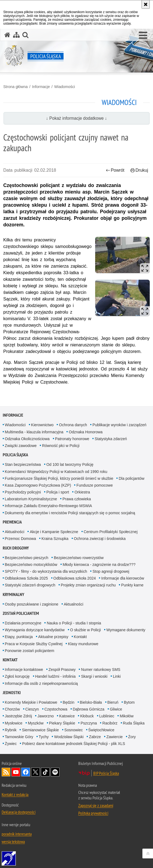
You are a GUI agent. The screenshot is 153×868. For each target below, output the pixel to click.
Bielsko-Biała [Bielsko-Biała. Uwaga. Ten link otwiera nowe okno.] (91, 702)
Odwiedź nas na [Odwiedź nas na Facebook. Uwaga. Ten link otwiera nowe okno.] (26, 772)
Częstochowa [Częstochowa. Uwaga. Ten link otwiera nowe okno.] (56, 709)
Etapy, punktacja (19, 637)
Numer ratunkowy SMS (101, 670)
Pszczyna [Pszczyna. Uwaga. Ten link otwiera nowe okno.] (89, 723)
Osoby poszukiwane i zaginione (32, 604)
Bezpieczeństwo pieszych (27, 558)
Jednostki (12, 693)
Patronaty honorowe (72, 439)
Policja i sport (58, 492)
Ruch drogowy (16, 548)
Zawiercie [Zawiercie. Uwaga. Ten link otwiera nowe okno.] (115, 737)
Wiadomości (65, 87)
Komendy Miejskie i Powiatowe (31, 702)
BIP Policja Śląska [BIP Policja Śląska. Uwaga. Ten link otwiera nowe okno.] (106, 773)
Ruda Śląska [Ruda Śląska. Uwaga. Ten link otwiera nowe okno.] (134, 723)
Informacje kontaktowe (24, 670)
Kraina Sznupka (55, 539)
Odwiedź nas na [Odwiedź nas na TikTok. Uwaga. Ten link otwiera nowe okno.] (45, 772)
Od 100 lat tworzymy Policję (70, 464)
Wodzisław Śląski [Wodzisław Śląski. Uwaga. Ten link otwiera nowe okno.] (69, 737)
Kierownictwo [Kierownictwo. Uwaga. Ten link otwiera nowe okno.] (42, 425)
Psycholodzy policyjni (23, 492)
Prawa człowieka (77, 499)
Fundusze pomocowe (94, 485)
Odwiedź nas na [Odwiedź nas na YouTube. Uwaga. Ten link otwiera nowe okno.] (16, 772)
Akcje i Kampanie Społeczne (54, 532)
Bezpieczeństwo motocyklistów (31, 565)
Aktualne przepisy (53, 637)
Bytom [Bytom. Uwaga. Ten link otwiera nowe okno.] (129, 702)
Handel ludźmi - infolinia (55, 676)
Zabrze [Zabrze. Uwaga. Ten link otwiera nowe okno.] (95, 737)
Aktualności (15, 532)
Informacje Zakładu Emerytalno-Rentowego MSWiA (49, 506)
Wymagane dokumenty (126, 630)
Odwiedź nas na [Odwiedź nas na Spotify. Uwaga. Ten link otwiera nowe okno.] (55, 772)
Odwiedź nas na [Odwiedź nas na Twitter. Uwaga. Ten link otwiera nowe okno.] (35, 772)
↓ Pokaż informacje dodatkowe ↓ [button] (77, 118)
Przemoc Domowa (20, 539)
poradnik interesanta (17, 834)
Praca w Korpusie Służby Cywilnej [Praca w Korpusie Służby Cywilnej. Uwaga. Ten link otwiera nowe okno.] (34, 644)
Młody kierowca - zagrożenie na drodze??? (99, 565)
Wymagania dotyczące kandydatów (35, 630)
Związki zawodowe (21, 446)
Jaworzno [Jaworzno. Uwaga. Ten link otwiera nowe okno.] (46, 716)
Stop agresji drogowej (111, 571)
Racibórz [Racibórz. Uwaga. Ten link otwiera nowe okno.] (110, 723)
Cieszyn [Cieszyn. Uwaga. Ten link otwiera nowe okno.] (32, 709)
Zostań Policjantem (21, 613)
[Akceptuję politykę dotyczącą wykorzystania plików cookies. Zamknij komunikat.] (146, 4)
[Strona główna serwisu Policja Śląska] (7, 35)
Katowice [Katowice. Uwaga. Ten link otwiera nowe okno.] (67, 716)
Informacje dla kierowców (123, 578)
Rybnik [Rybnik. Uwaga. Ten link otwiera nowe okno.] (11, 730)
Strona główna (16, 87)
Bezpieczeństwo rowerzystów (79, 558)
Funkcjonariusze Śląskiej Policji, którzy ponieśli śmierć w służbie (59, 478)
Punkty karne (132, 585)
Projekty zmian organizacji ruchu (88, 585)
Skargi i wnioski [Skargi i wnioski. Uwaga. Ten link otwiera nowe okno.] (94, 676)
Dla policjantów (131, 478)
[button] (143, 36)
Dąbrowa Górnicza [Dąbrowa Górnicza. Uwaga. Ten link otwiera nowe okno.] (89, 709)
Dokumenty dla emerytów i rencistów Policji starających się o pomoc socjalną (70, 513)
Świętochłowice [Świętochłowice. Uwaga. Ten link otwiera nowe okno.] (101, 730)
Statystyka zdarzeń (111, 439)
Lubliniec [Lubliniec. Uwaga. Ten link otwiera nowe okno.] (107, 716)
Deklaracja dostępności (19, 812)
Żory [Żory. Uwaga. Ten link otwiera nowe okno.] (132, 737)
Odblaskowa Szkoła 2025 (26, 578)
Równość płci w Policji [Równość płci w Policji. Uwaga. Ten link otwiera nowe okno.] (61, 446)
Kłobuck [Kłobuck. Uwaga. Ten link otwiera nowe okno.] (87, 716)
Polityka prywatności (93, 813)
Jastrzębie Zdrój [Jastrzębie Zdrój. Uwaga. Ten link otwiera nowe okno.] (19, 716)
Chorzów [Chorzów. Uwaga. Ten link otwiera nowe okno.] (12, 709)
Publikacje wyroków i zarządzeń (119, 425)
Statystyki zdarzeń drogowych (30, 585)
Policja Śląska (15, 455)
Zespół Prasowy (62, 670)
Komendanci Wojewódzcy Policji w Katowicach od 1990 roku (56, 472)
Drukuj (139, 170)
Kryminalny (13, 594)
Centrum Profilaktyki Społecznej (111, 532)
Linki (117, 676)
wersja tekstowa (13, 841)
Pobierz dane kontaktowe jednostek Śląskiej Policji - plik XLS (73, 744)
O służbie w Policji (85, 630)
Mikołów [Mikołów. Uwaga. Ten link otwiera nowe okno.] (127, 716)
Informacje (41, 87)
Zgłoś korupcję (17, 676)
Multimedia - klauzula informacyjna (34, 432)
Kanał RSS (6, 772)
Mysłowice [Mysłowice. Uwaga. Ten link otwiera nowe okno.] (14, 723)
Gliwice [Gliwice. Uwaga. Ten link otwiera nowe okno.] (116, 709)
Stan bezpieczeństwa (23, 464)
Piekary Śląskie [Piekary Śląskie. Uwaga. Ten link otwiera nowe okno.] (62, 723)
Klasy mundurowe (83, 644)
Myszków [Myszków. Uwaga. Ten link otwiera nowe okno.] (36, 723)
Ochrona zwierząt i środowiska (100, 539)
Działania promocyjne (23, 623)
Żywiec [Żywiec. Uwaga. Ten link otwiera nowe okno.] (11, 744)
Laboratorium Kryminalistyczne (31, 499)
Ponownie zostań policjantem (30, 651)
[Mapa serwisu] (16, 35)
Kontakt (80, 637)
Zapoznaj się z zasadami (96, 805)
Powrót (115, 170)
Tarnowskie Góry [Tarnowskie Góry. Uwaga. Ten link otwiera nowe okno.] (19, 737)
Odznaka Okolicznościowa (27, 439)
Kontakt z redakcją (15, 794)
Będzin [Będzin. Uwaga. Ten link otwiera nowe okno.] (69, 702)
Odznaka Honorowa (86, 432)
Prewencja (12, 522)
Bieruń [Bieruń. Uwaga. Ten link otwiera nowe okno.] (113, 702)
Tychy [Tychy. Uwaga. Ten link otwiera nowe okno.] (44, 737)
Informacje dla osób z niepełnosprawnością (41, 683)
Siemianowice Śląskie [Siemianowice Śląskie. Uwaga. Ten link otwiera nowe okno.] (40, 730)
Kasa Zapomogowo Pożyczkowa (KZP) (38, 485)
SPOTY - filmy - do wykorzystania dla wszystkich (46, 571)
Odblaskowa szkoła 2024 (75, 578)
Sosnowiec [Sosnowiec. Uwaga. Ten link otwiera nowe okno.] (74, 730)
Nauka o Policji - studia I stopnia (74, 623)
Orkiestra (82, 492)
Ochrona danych (73, 425)
